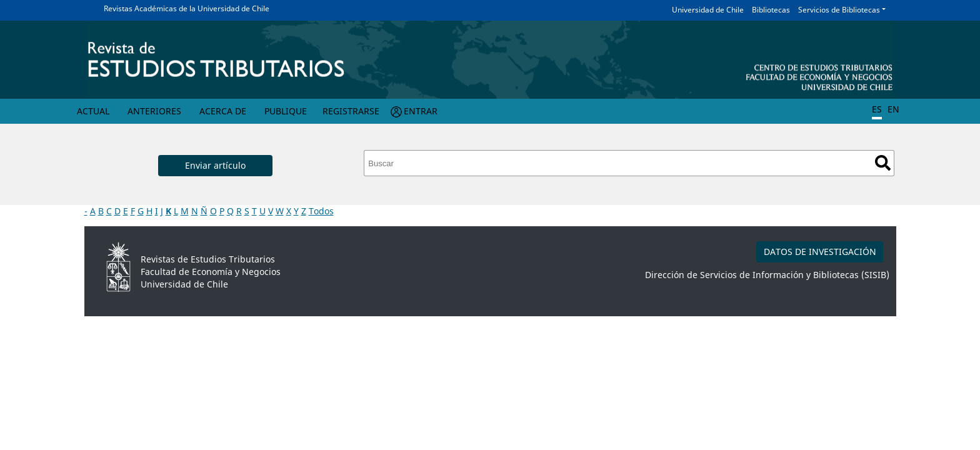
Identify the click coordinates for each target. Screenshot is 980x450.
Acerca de (223, 111)
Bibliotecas (771, 10)
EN (893, 109)
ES (877, 109)
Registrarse (351, 111)
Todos (321, 211)
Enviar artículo (215, 165)
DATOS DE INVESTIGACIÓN (820, 252)
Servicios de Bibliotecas (839, 10)
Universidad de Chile (708, 10)
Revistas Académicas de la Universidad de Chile (187, 8)
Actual (93, 111)
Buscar (883, 163)
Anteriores (154, 111)
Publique (286, 111)
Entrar (421, 111)
